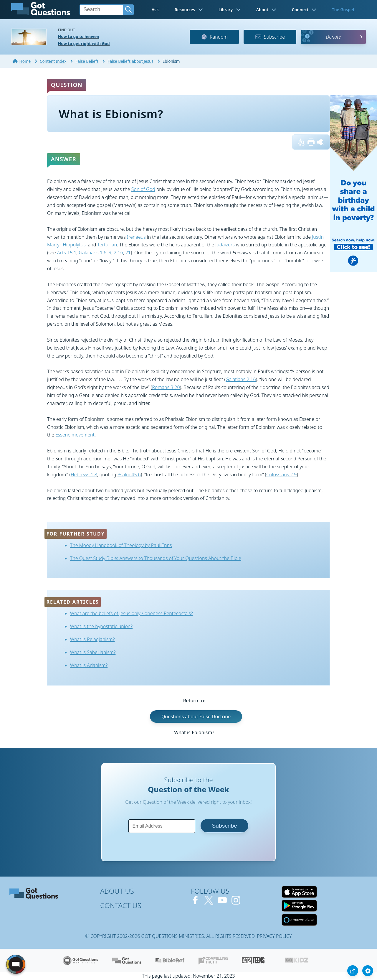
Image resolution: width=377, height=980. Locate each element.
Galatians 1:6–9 (95, 253)
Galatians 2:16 (241, 379)
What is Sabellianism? (93, 652)
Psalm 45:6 (129, 475)
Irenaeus (136, 237)
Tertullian (107, 245)
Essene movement (75, 435)
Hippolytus (74, 245)
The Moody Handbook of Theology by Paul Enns (121, 545)
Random (214, 37)
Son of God (143, 189)
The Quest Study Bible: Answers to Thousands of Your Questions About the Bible (156, 558)
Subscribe (270, 37)
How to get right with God (84, 43)
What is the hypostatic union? (101, 626)
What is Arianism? (89, 665)
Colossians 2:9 (281, 475)
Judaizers (225, 245)
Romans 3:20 (166, 387)
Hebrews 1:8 (84, 475)
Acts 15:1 (67, 253)
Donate (333, 37)
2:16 (118, 253)
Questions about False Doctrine (196, 717)
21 (128, 253)
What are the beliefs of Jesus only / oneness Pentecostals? (132, 613)
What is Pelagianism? (92, 639)
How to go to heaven (79, 36)
